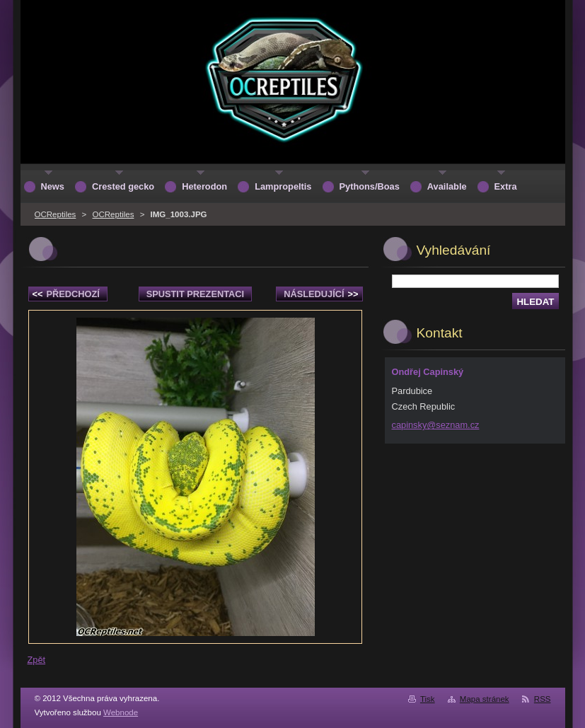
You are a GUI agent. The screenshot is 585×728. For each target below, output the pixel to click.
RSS (543, 699)
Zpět (37, 660)
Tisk (428, 699)
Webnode (121, 712)
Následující (321, 294)
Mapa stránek (485, 699)
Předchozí (66, 294)
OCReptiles (56, 214)
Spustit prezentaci (195, 294)
